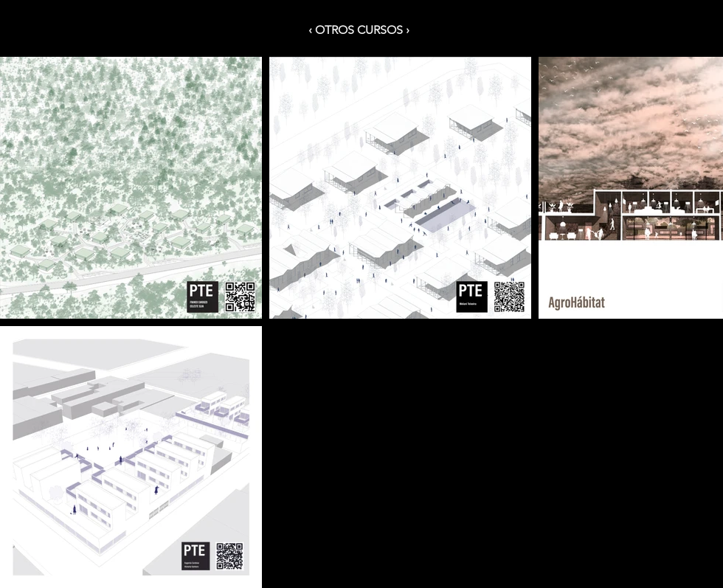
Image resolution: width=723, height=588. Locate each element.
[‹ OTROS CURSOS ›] (361, 31)
